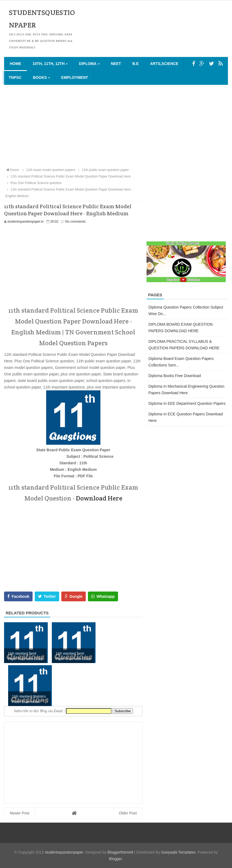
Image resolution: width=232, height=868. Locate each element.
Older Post (128, 813)
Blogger (115, 859)
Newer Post (20, 813)
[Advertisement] (116, 126)
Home (15, 64)
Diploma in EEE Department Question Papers (187, 403)
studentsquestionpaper (64, 852)
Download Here (99, 498)
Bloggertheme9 (120, 852)
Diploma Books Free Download (175, 376)
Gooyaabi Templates (178, 852)
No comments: (76, 222)
